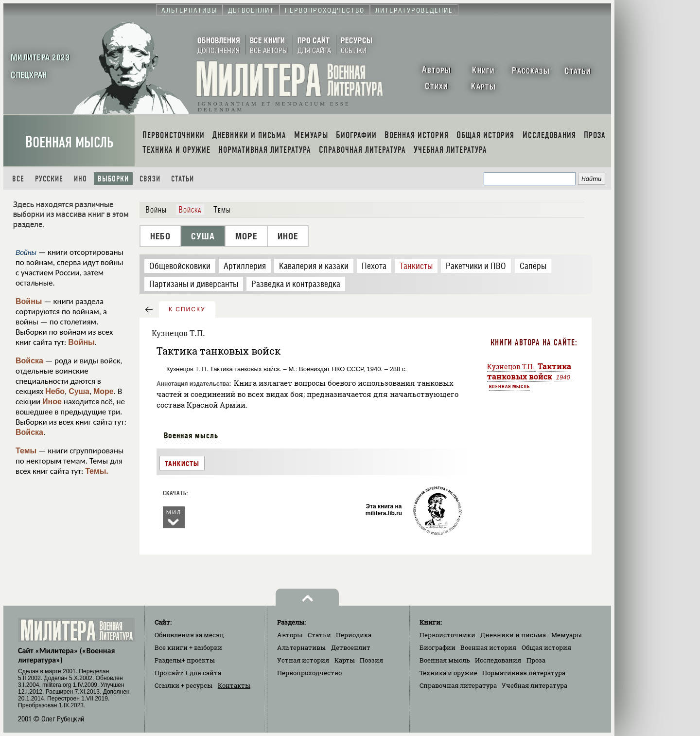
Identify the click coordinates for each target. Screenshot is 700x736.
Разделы (185, 660)
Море (104, 391)
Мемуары (567, 635)
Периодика (354, 635)
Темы (26, 451)
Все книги (188, 647)
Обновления (189, 635)
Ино (80, 179)
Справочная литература (458, 685)
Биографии (437, 647)
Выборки (113, 179)
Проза (536, 660)
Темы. (97, 471)
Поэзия (371, 660)
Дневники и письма (513, 635)
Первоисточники (447, 635)
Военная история (488, 647)
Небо (55, 391)
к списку (187, 309)
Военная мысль (69, 142)
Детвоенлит (351, 647)
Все (18, 179)
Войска (29, 361)
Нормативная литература (524, 673)
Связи (150, 179)
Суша (79, 391)
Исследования (498, 660)
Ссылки (184, 685)
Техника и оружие (448, 673)
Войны (29, 301)
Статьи (183, 179)
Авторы (290, 635)
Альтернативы (301, 647)
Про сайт (188, 673)
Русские (49, 179)
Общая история (546, 647)
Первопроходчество (309, 673)
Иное (52, 402)
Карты (345, 660)
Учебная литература (534, 685)
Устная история (303, 660)
